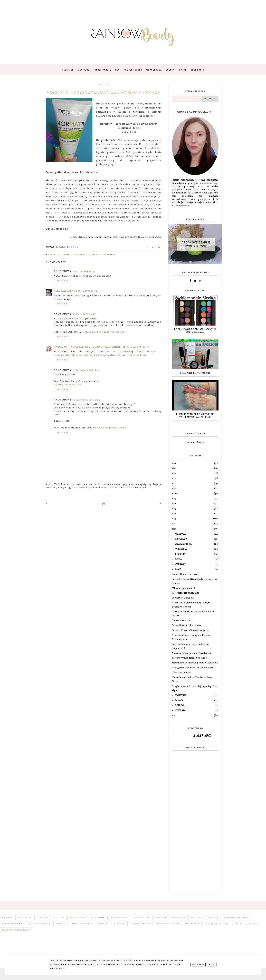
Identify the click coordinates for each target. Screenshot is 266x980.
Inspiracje (254, 924)
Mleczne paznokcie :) (183, 588)
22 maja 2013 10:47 (84, 271)
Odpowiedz (62, 281)
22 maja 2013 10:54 (86, 291)
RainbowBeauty (195, 442)
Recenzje (68, 70)
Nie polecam (178, 918)
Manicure (84, 70)
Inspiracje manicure (82, 924)
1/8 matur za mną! (182, 673)
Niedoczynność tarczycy (17, 930)
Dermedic (68, 255)
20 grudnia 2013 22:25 (86, 400)
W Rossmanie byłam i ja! (185, 593)
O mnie (183, 70)
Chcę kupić (197, 70)
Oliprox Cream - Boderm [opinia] (190, 630)
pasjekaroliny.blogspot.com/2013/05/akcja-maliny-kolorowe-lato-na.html (100, 355)
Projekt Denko (133, 70)
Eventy (170, 70)
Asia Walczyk (64, 291)
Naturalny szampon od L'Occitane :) (191, 653)
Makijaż (213, 918)
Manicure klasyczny (168, 924)
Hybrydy (61, 924)
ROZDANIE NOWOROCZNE (195, 373)
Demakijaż (55, 255)
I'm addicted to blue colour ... (188, 626)
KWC (117, 70)
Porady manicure (141, 924)
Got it (212, 965)
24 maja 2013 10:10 (138, 347)
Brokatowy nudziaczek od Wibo (189, 658)
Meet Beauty (192, 924)
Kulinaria (120, 924)
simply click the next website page (104, 332)
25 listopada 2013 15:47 (87, 370)
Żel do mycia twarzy (104, 255)
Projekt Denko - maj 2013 (185, 574)
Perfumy (104, 924)
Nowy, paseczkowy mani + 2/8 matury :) (194, 668)
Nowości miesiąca (12, 924)
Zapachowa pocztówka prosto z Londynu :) (195, 663)
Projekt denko (78, 918)
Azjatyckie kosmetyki (217, 924)
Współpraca (154, 70)
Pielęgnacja (83, 255)
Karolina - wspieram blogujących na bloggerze (90, 347)
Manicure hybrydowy (236, 918)
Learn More (198, 965)
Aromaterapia (141, 918)
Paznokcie (59, 918)
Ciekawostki (98, 918)
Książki (239, 924)
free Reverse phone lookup (110, 428)
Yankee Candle (102, 70)
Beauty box (197, 918)
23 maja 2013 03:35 (84, 314)
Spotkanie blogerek (39, 924)
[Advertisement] (195, 838)
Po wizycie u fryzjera (183, 598)
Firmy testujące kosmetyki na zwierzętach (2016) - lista (195, 416)
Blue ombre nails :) (182, 621)
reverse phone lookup (67, 385)
